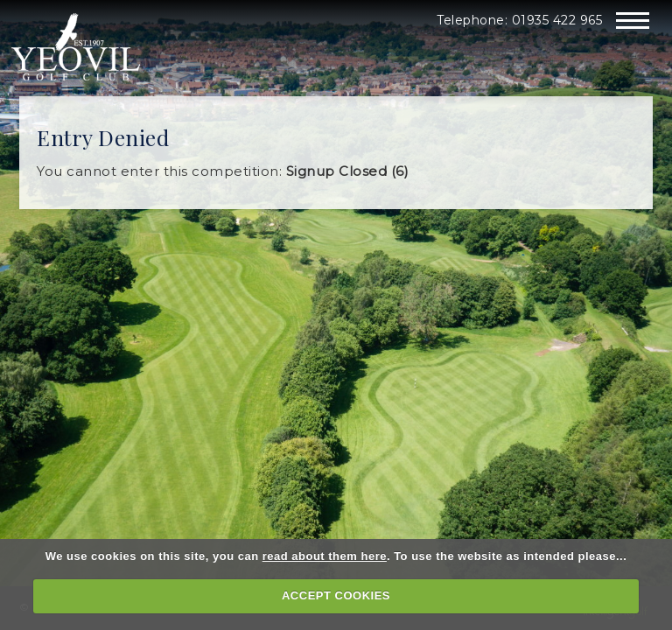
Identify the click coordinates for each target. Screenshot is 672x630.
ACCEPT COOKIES (336, 595)
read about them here (325, 556)
